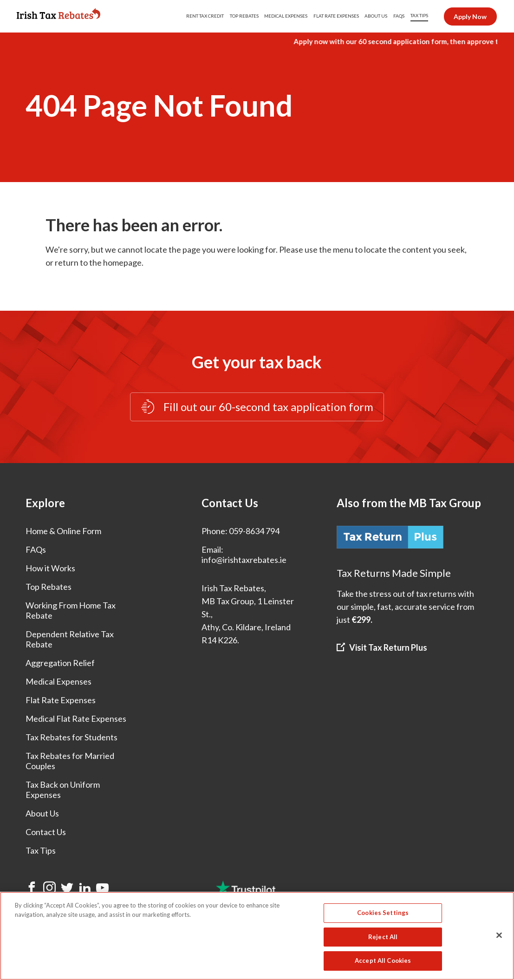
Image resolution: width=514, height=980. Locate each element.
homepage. (123, 262)
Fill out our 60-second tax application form (257, 407)
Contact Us (46, 832)
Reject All (383, 937)
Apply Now (470, 16)
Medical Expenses (59, 681)
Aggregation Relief (60, 663)
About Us (42, 813)
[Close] (499, 935)
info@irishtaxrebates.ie (244, 560)
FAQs (36, 549)
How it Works (50, 568)
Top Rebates (49, 587)
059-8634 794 (254, 531)
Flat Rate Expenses (61, 700)
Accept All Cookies (383, 960)
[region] (257, 936)
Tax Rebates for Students (72, 737)
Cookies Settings (383, 913)
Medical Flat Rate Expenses (76, 719)
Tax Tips (41, 850)
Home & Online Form (63, 531)
